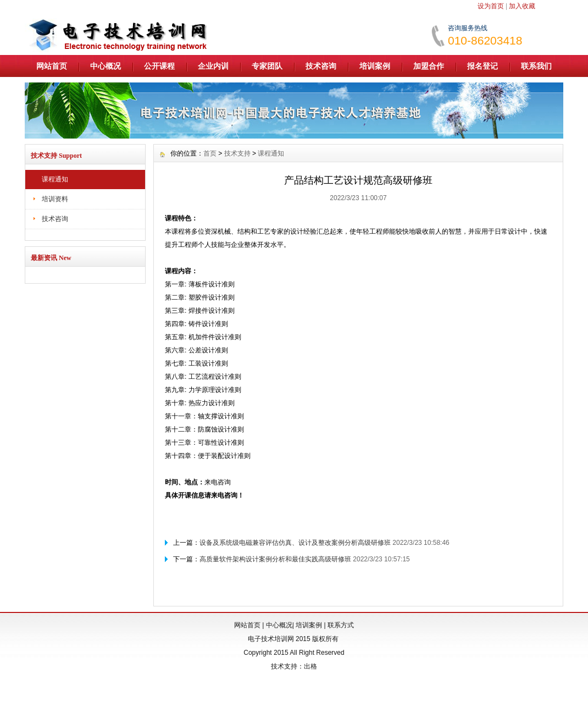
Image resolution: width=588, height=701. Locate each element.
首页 (210, 153)
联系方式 (341, 625)
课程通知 (55, 179)
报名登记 (482, 66)
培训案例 (375, 66)
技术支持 (237, 153)
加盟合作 (429, 66)
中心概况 (106, 66)
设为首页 (491, 6)
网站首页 (52, 66)
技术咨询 (321, 66)
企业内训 (213, 66)
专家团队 (267, 66)
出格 (310, 666)
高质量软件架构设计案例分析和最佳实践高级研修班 (275, 559)
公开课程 (159, 66)
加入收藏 (522, 6)
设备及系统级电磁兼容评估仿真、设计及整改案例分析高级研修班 (295, 543)
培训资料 (55, 199)
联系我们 (536, 66)
